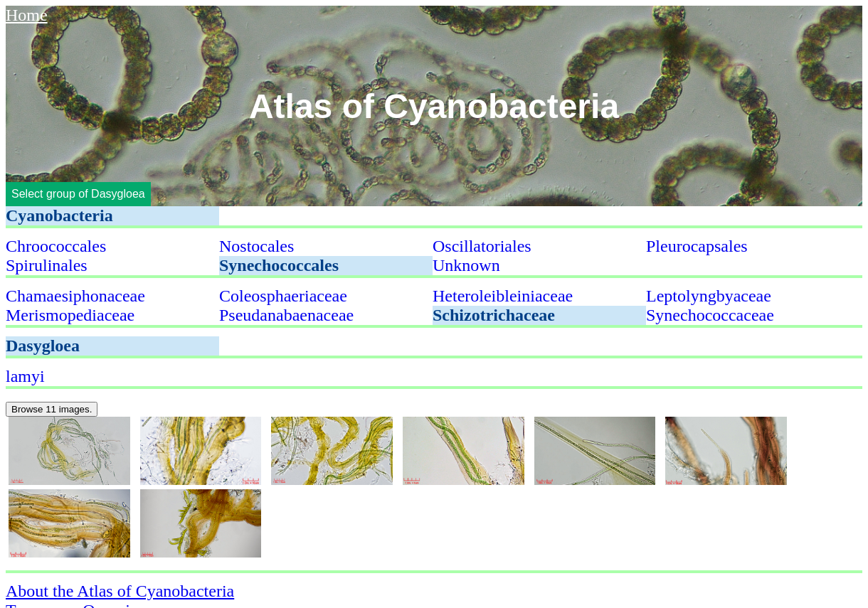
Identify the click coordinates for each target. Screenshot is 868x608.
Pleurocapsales (697, 246)
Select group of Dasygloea (78, 194)
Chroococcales (56, 246)
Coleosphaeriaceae (283, 296)
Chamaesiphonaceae (75, 296)
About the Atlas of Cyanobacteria (120, 591)
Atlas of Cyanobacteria (434, 106)
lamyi (25, 376)
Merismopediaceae (70, 315)
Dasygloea (43, 346)
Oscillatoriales (482, 246)
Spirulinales (47, 265)
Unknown (466, 265)
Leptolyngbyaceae (709, 296)
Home (27, 15)
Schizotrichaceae (494, 315)
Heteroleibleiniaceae (503, 296)
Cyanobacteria (59, 215)
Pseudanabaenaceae (286, 315)
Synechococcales (279, 265)
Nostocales (256, 246)
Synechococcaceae (710, 315)
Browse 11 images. (52, 409)
